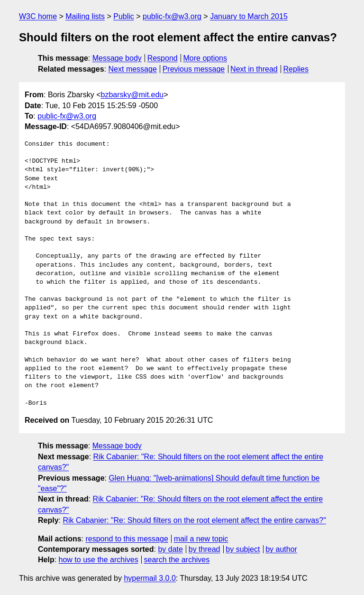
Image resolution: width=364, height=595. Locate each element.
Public (124, 16)
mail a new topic (201, 539)
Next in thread (254, 69)
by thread (205, 549)
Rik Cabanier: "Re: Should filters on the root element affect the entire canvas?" (194, 520)
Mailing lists (85, 16)
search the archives (177, 560)
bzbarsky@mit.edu (132, 95)
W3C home (38, 16)
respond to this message (127, 539)
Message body (117, 58)
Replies (296, 69)
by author (281, 549)
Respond (163, 58)
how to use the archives (99, 560)
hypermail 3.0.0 (150, 578)
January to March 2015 (249, 16)
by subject (243, 549)
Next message (133, 69)
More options (205, 58)
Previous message (194, 69)
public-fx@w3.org (172, 16)
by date (170, 549)
